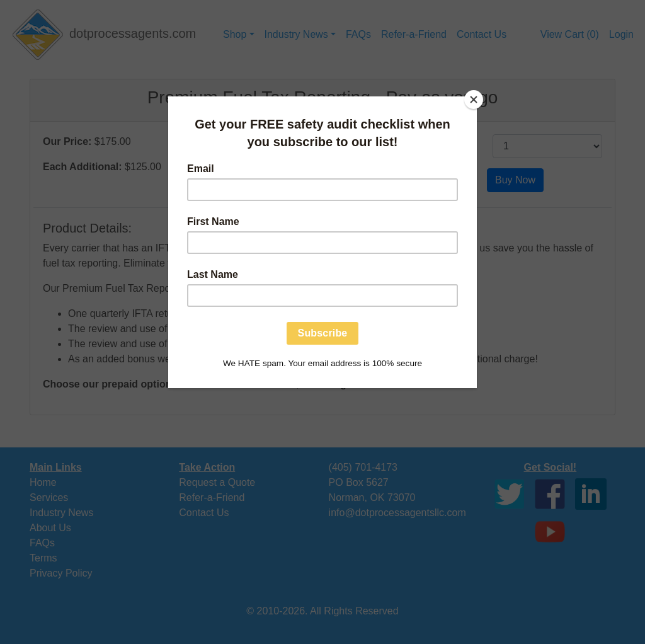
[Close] (474, 100)
